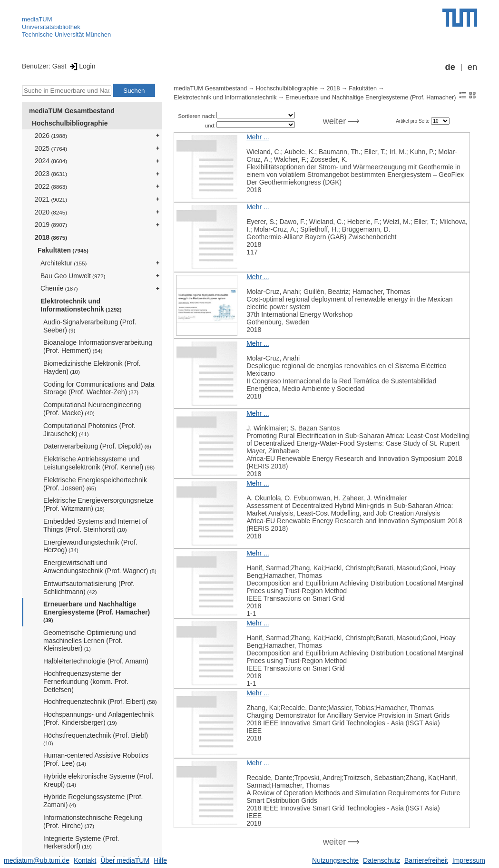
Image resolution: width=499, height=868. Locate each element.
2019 (51, 224)
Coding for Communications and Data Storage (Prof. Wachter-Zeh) (99, 388)
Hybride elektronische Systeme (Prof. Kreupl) (98, 780)
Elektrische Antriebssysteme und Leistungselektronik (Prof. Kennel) (99, 463)
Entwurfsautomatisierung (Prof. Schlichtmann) (89, 588)
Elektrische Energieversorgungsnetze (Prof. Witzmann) (98, 504)
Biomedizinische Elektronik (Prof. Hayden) (92, 367)
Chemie (59, 288)
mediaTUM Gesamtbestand (72, 111)
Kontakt (85, 860)
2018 (51, 237)
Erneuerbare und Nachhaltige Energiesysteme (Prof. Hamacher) (97, 612)
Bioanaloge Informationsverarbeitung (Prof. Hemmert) (98, 346)
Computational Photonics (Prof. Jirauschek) (89, 430)
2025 (51, 148)
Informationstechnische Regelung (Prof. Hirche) (93, 822)
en (472, 67)
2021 (51, 199)
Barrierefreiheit (426, 860)
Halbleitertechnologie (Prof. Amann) (96, 661)
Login (82, 66)
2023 (51, 174)
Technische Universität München (66, 34)
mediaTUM (37, 19)
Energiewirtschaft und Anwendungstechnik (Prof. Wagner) (100, 567)
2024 (51, 161)
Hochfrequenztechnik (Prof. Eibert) (100, 702)
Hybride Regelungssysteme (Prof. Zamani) (93, 801)
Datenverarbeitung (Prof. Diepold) (97, 446)
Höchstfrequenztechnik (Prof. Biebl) (96, 739)
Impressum (469, 860)
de (450, 67)
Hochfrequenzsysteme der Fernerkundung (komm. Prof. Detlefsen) (86, 682)
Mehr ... (258, 137)
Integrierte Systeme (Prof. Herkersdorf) (81, 843)
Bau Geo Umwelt (73, 276)
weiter (335, 121)
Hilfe (160, 860)
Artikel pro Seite (413, 121)
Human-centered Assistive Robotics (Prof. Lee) (96, 759)
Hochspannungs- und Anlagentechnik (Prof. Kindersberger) (98, 718)
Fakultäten (63, 250)
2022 (51, 186)
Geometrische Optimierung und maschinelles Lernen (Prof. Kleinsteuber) (90, 641)
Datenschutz (382, 860)
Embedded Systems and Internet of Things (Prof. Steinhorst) (95, 525)
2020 (51, 212)
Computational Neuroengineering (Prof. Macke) (92, 409)
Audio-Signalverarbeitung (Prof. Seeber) (90, 326)
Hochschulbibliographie (70, 123)
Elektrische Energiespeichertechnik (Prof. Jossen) (95, 484)
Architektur (64, 263)
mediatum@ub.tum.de (37, 860)
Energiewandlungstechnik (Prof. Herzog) (90, 546)
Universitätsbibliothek (51, 27)
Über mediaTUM (125, 860)
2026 (51, 136)
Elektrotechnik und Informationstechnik (81, 305)
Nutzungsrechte (335, 860)
